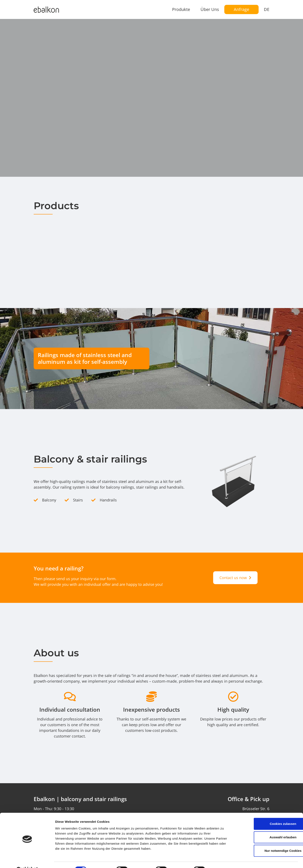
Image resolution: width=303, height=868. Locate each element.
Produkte (181, 9)
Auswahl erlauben (268, 827)
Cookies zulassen (268, 813)
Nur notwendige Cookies (268, 840)
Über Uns (210, 9)
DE (267, 9)
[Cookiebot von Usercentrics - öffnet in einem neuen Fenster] (27, 860)
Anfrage (241, 9)
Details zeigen (224, 860)
